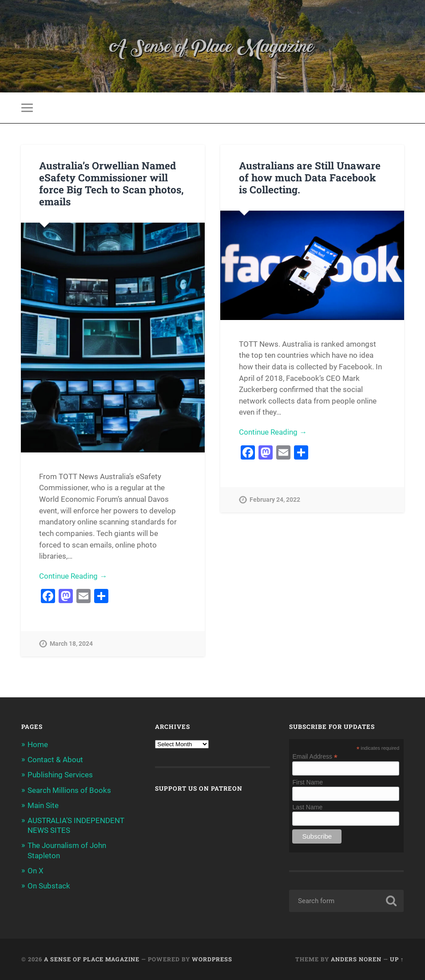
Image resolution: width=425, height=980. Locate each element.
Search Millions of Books (69, 790)
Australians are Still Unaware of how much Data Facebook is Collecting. (310, 177)
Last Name (307, 807)
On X (36, 871)
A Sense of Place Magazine (92, 959)
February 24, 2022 (275, 500)
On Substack (49, 886)
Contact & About (55, 760)
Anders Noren (356, 959)
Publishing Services (60, 775)
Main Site (43, 805)
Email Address (315, 756)
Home (38, 744)
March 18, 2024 (71, 644)
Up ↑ (397, 959)
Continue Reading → (73, 576)
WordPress (212, 959)
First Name (307, 782)
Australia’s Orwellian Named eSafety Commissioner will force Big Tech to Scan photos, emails (111, 183)
